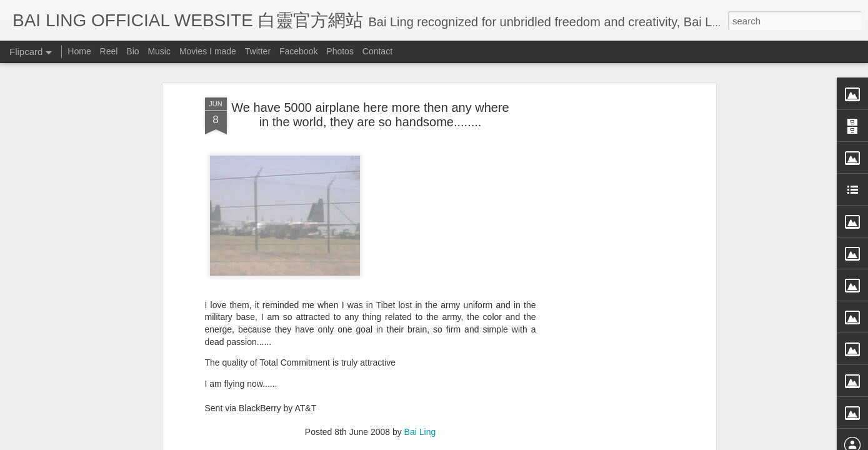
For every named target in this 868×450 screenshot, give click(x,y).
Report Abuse (548, 442)
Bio (132, 51)
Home (79, 51)
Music (159, 51)
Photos (340, 51)
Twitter (258, 51)
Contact (377, 51)
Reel (109, 51)
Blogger (511, 442)
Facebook (298, 51)
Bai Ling (420, 319)
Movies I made (208, 51)
